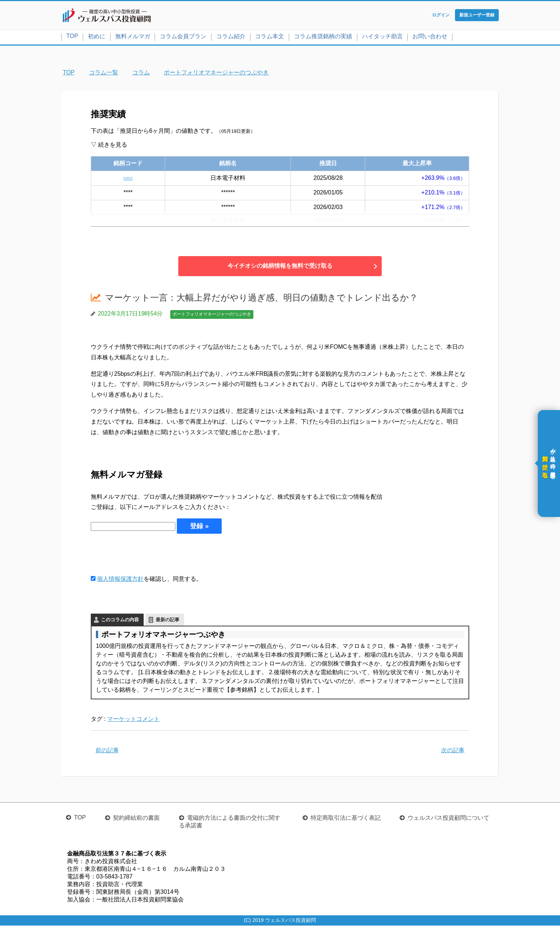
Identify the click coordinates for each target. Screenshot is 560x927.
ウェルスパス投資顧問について (448, 819)
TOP (72, 37)
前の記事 (107, 752)
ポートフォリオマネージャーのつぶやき (212, 316)
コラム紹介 (231, 38)
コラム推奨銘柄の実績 (323, 38)
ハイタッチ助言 (382, 38)
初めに (97, 38)
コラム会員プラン (183, 38)
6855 (128, 179)
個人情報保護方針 (120, 581)
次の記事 (453, 752)
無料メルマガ (133, 38)
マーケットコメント (133, 720)
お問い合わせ (430, 38)
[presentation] (146, 556)
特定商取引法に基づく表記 (346, 819)
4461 (128, 223)
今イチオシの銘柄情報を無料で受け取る (280, 268)
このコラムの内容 (120, 621)
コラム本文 (269, 38)
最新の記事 (168, 621)
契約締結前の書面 (136, 819)
